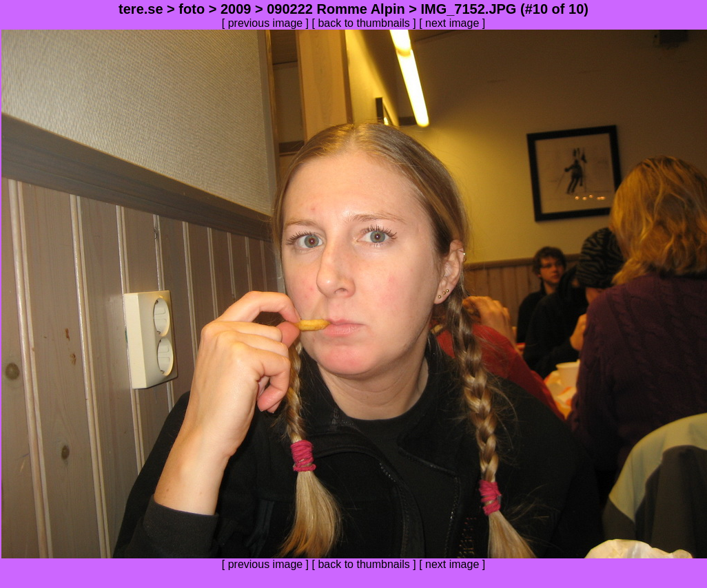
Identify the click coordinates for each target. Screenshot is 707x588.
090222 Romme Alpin (336, 9)
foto (192, 9)
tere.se (141, 9)
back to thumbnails (363, 23)
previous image (266, 23)
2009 (236, 9)
